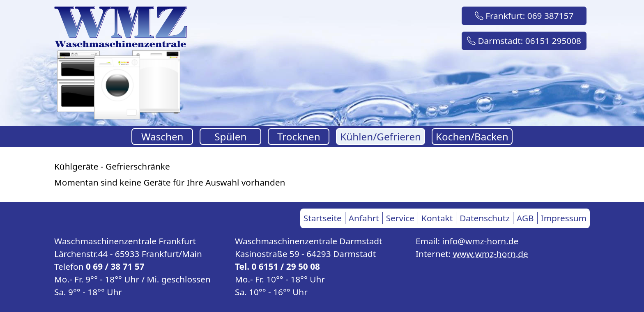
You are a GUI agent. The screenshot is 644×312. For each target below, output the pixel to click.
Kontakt (437, 218)
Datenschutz (485, 218)
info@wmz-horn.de (480, 241)
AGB (525, 218)
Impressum (564, 218)
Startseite (323, 218)
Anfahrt (364, 218)
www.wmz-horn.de (491, 254)
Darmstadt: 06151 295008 (524, 41)
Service (400, 218)
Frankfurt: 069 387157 (524, 16)
